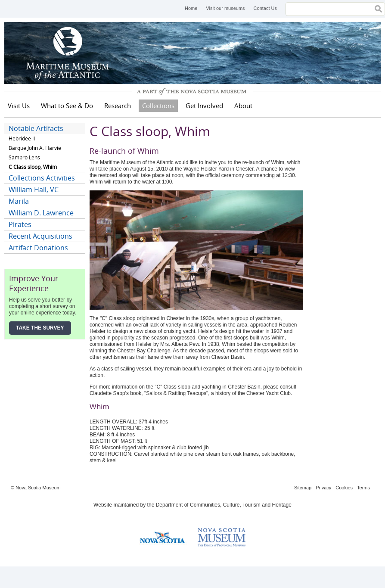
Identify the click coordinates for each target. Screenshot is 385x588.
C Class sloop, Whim (33, 167)
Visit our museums (225, 8)
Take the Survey (40, 328)
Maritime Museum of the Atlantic (69, 53)
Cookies (344, 488)
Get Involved (204, 106)
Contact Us (265, 8)
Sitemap (303, 488)
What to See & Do (67, 106)
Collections (158, 106)
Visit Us (19, 106)
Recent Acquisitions (40, 236)
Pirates (20, 224)
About (243, 106)
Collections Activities (42, 178)
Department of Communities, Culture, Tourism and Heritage (224, 505)
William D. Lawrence (41, 213)
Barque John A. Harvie (35, 148)
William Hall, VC (34, 190)
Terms (363, 488)
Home (191, 8)
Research (118, 106)
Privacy (323, 488)
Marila (19, 201)
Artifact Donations (38, 248)
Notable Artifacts (36, 128)
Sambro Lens (24, 157)
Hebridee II (22, 138)
